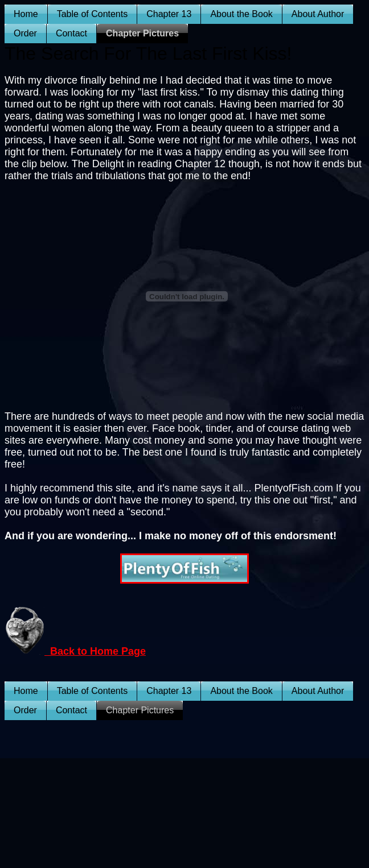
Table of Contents (93, 14)
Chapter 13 (169, 14)
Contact (71, 33)
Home (26, 14)
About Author (318, 14)
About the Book (241, 14)
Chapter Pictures (142, 33)
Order (25, 33)
